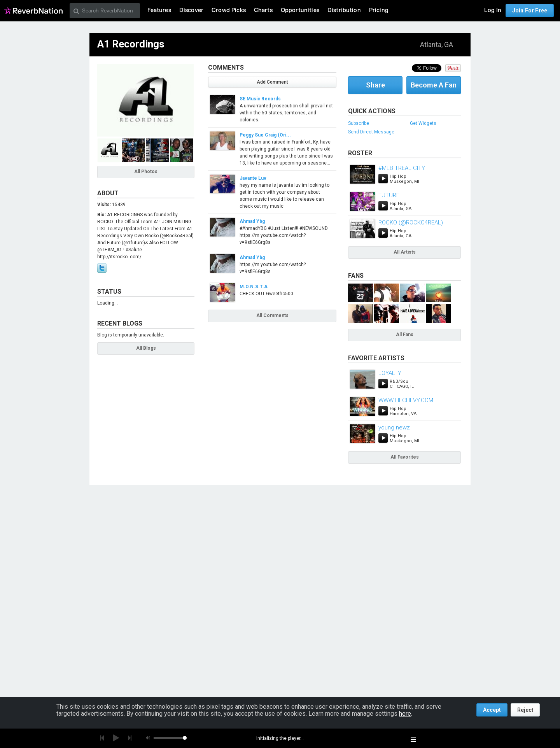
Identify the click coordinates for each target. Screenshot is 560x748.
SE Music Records (260, 99)
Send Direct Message (371, 132)
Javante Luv (253, 178)
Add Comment (272, 82)
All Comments (272, 315)
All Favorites (405, 457)
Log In (493, 10)
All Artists (405, 252)
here (405, 714)
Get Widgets (423, 123)
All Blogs (146, 348)
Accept (492, 710)
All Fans (405, 335)
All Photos (146, 172)
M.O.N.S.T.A (254, 287)
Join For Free (530, 11)
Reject (525, 710)
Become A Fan (434, 85)
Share (375, 85)
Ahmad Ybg (252, 221)
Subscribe (359, 123)
